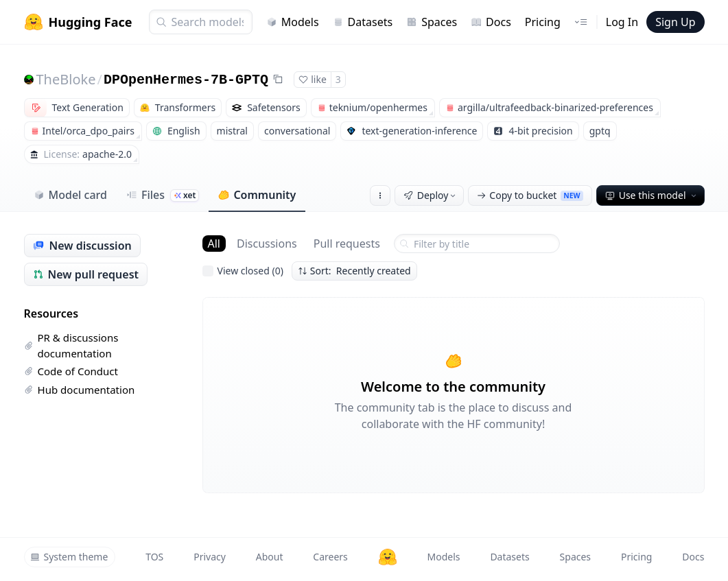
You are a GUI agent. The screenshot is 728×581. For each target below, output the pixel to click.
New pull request (86, 274)
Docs (491, 22)
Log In (622, 22)
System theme (69, 557)
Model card (70, 195)
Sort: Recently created (354, 271)
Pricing (543, 22)
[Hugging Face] (388, 557)
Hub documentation (80, 390)
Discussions (267, 244)
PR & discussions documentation (71, 345)
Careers (330, 557)
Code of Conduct (71, 371)
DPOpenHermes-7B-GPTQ (186, 80)
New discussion (82, 246)
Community (257, 195)
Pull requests (347, 244)
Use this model (652, 195)
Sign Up (675, 22)
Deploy (431, 195)
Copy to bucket (530, 195)
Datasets (363, 22)
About (270, 557)
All (214, 244)
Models (293, 22)
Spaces (432, 22)
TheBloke (66, 79)
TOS (154, 557)
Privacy (210, 557)
